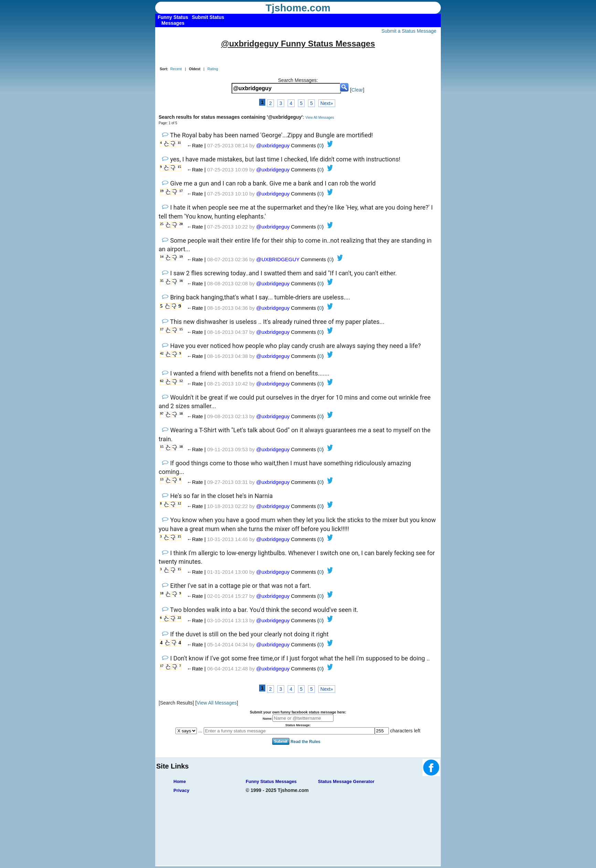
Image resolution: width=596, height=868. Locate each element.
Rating (213, 69)
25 (162, 224)
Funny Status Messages (271, 781)
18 (181, 414)
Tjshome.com (298, 8)
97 (162, 414)
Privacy (181, 790)
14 (162, 257)
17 (181, 191)
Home (180, 781)
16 (181, 281)
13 (162, 479)
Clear (357, 90)
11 (179, 143)
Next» (327, 103)
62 (162, 381)
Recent (176, 69)
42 (162, 353)
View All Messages (320, 118)
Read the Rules (305, 741)
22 (179, 618)
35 (162, 281)
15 (179, 167)
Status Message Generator (346, 781)
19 (162, 191)
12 (181, 381)
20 (181, 224)
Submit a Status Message (409, 31)
